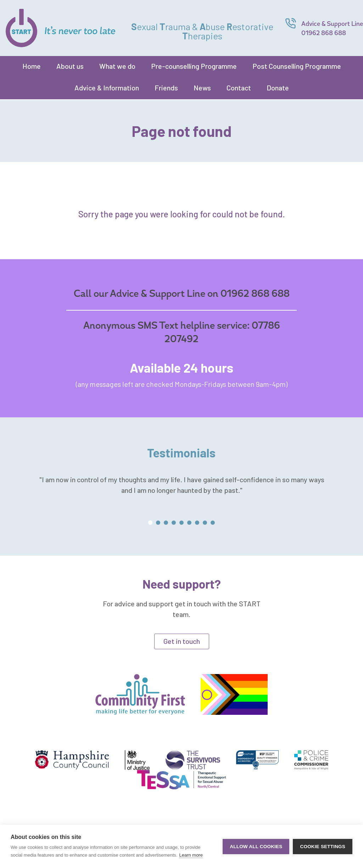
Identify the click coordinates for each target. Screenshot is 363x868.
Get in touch (182, 641)
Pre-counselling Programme (194, 66)
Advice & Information (107, 88)
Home (32, 66)
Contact (239, 88)
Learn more (191, 855)
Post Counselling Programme (297, 66)
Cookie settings (323, 847)
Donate (278, 88)
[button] (150, 523)
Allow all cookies (256, 847)
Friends (166, 88)
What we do (117, 66)
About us (70, 66)
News (202, 88)
